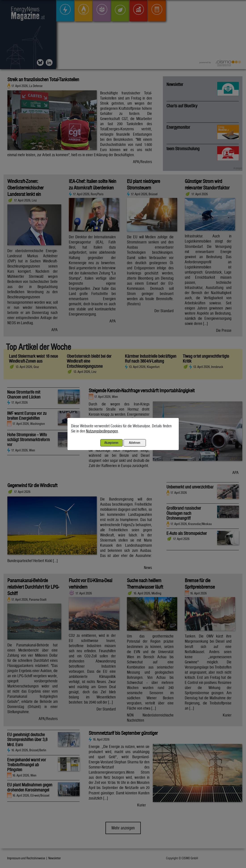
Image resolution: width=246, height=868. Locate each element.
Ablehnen (135, 443)
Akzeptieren (111, 443)
